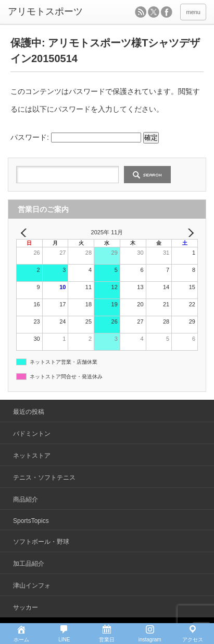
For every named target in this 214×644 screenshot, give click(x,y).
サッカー (26, 607)
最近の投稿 (29, 412)
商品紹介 (26, 499)
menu (193, 12)
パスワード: (76, 137)
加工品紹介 (29, 564)
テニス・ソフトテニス (44, 478)
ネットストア (32, 456)
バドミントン (32, 434)
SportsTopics (31, 521)
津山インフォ (32, 586)
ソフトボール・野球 (41, 542)
